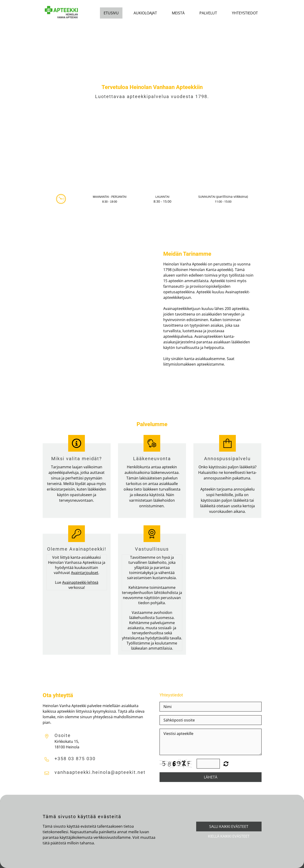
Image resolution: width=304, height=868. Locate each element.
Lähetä (211, 777)
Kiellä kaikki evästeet (229, 836)
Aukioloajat (145, 13)
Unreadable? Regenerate (226, 764)
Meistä (178, 13)
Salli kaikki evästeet (229, 827)
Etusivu (111, 13)
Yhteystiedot (245, 13)
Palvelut (208, 13)
